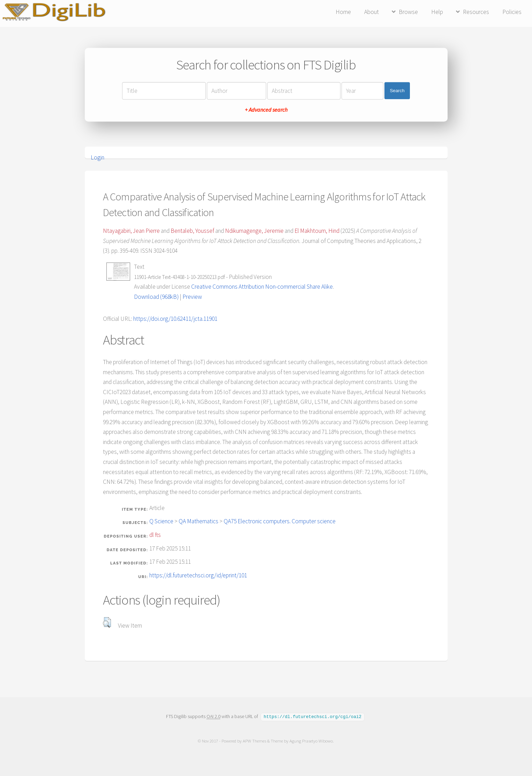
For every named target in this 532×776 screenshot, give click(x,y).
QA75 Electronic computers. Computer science (280, 521)
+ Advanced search (266, 110)
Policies (512, 12)
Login (98, 157)
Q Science (161, 521)
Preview (192, 297)
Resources (476, 12)
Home (343, 12)
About (372, 12)
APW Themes (255, 741)
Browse (408, 12)
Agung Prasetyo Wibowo (312, 741)
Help (437, 12)
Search (397, 91)
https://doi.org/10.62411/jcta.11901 (175, 319)
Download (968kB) (156, 297)
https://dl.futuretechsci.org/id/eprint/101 (198, 575)
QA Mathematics (198, 521)
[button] (107, 622)
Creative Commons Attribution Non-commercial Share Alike (262, 287)
